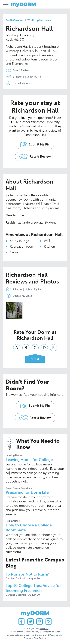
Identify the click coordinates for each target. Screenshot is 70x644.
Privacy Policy (32, 632)
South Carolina (14, 20)
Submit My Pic (33, 77)
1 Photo (13, 77)
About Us (44, 629)
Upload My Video (22, 83)
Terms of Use (17, 632)
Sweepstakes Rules (51, 632)
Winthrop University (39, 20)
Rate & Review (21, 70)
